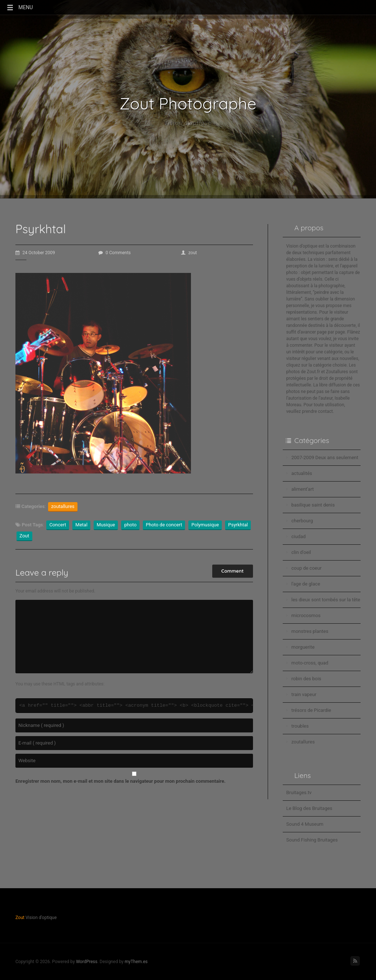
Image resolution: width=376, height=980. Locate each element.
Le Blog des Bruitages (310, 808)
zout (189, 253)
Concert (58, 525)
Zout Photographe (188, 104)
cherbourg (302, 521)
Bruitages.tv (299, 792)
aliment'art (303, 489)
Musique (106, 525)
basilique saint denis (313, 505)
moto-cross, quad (310, 663)
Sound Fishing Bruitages (312, 840)
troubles (300, 726)
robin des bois (306, 679)
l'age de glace (306, 584)
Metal (81, 525)
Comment (233, 571)
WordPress (87, 962)
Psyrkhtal (238, 525)
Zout (24, 536)
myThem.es (136, 962)
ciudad (299, 536)
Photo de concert (164, 525)
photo (130, 525)
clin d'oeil (301, 552)
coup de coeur (307, 568)
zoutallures (63, 506)
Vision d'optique (188, 123)
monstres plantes (310, 631)
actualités (302, 473)
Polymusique (205, 525)
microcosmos (306, 615)
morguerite (303, 647)
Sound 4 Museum (305, 824)
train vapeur (304, 694)
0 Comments (115, 253)
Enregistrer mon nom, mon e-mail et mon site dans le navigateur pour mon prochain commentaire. (120, 781)
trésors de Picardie (311, 710)
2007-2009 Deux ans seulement (325, 457)
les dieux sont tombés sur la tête (326, 600)
